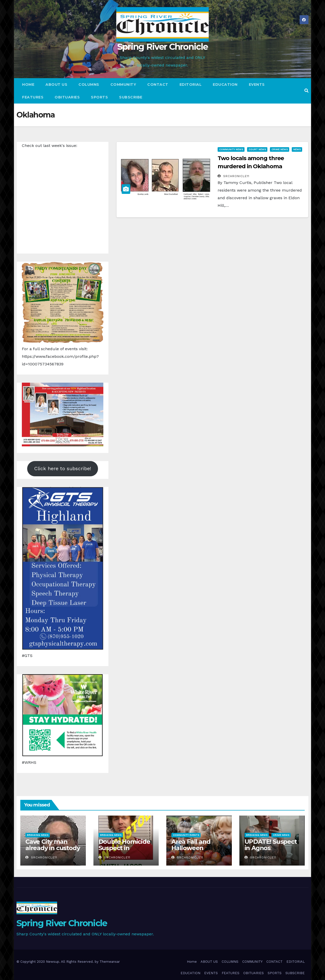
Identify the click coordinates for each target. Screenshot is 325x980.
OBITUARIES (67, 97)
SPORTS (99, 97)
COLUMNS (89, 85)
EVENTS (257, 85)
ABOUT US (56, 85)
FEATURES (33, 97)
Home (28, 85)
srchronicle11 (233, 176)
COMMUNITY (123, 85)
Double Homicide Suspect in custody (124, 848)
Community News (231, 149)
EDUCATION (225, 85)
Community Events (186, 835)
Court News (257, 149)
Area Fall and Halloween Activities (191, 848)
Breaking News (38, 835)
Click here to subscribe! (63, 469)
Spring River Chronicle (163, 47)
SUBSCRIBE (131, 97)
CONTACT (158, 85)
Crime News (280, 149)
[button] (306, 91)
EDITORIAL (191, 85)
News (297, 149)
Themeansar (110, 962)
